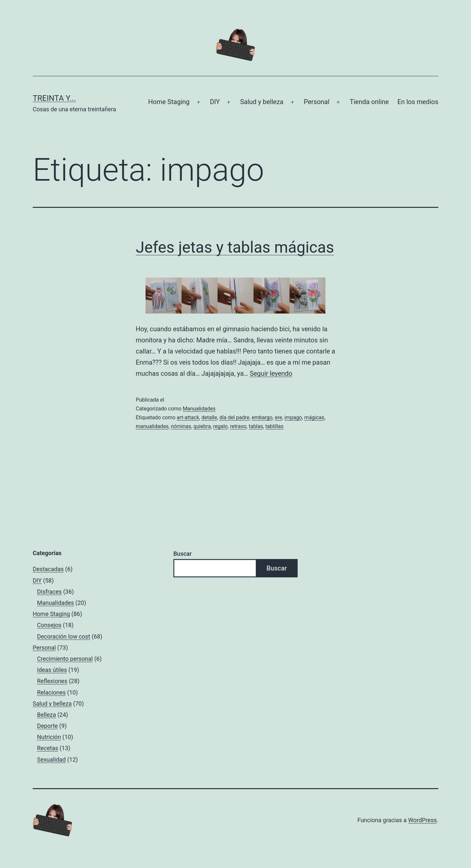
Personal (317, 102)
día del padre (235, 417)
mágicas (314, 417)
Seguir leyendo (271, 373)
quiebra (202, 426)
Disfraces (49, 592)
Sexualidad (51, 759)
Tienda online (369, 102)
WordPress (422, 820)
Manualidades (199, 409)
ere (278, 417)
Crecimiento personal (65, 659)
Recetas (48, 748)
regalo (220, 426)
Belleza (46, 715)
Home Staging (169, 102)
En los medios (418, 102)
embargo (262, 417)
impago (293, 417)
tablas (256, 426)
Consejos (49, 625)
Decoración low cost (64, 636)
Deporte (47, 726)
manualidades (152, 426)
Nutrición (49, 737)
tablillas (274, 426)
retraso (238, 426)
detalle (209, 417)
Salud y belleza (262, 102)
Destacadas (48, 569)
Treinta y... (54, 98)
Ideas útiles (52, 670)
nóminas (181, 426)
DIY (215, 102)
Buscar (183, 554)
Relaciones (51, 692)
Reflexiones (52, 681)
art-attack (188, 417)
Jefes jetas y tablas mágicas (235, 247)
